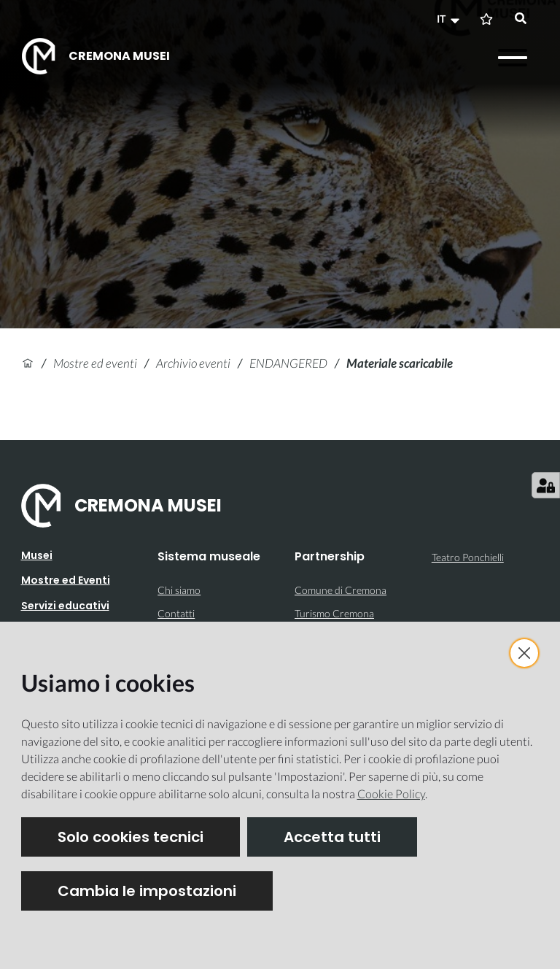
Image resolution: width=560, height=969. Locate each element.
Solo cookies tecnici (131, 837)
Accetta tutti (332, 837)
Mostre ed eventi (95, 363)
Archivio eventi (193, 363)
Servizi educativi (65, 606)
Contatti (176, 613)
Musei (37, 555)
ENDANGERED (288, 363)
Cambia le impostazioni (147, 891)
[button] (450, 19)
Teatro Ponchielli (468, 557)
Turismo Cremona (334, 613)
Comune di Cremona (341, 590)
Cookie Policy (391, 794)
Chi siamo (179, 590)
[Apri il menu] (513, 58)
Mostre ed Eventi (66, 580)
